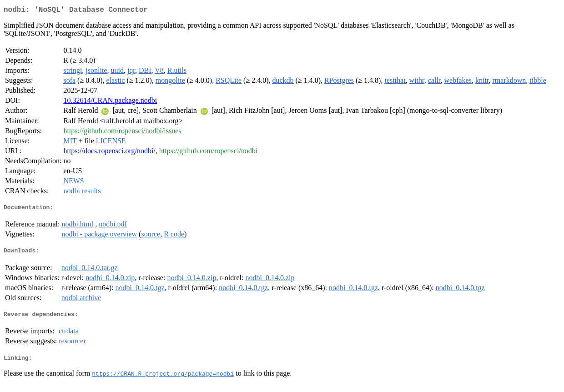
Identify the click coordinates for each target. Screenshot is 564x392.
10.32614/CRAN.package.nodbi (110, 102)
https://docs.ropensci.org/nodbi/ (109, 153)
